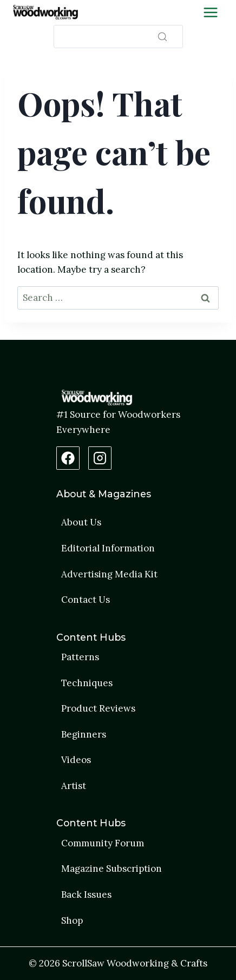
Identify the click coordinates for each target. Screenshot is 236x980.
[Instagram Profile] (100, 458)
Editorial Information (108, 548)
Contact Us (86, 600)
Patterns (80, 657)
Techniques (87, 683)
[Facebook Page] (68, 458)
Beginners (84, 734)
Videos (76, 760)
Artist (74, 786)
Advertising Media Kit (109, 574)
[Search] (118, 37)
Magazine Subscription (112, 869)
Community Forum (103, 843)
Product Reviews (98, 708)
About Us (81, 522)
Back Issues (86, 895)
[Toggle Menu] (211, 12)
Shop (72, 920)
